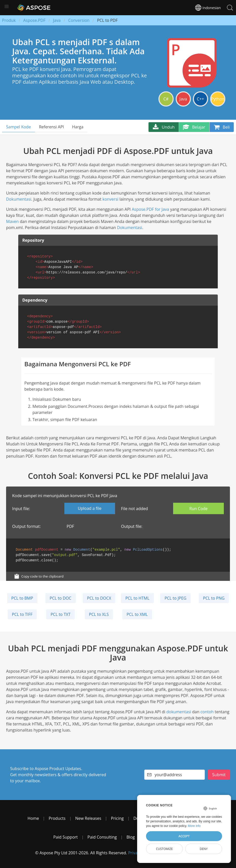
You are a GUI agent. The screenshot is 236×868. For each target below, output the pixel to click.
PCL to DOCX (99, 598)
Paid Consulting (102, 837)
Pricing (117, 818)
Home (33, 818)
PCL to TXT (60, 614)
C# (166, 99)
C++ (200, 99)
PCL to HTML (137, 598)
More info (194, 826)
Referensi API (52, 127)
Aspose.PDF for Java (150, 209)
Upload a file (90, 508)
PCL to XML (137, 614)
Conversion (79, 20)
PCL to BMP (22, 598)
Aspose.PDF (34, 20)
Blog (131, 837)
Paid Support (66, 837)
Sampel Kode (19, 127)
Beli (222, 127)
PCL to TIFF (22, 614)
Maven (12, 221)
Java (57, 20)
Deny (204, 849)
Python (218, 99)
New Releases (88, 818)
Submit (219, 775)
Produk (9, 20)
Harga (78, 127)
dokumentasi (179, 712)
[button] (7, 7)
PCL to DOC (61, 598)
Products (57, 818)
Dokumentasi (19, 199)
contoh (207, 712)
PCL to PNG (214, 598)
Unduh (164, 127)
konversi (110, 199)
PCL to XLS (99, 614)
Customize (164, 849)
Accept (184, 836)
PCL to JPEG (175, 598)
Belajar (194, 127)
